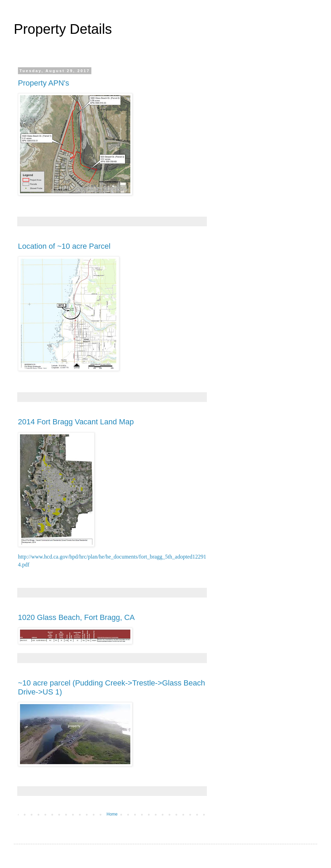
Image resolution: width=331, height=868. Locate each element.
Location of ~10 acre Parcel (64, 246)
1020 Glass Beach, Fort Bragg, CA (76, 617)
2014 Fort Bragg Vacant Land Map (76, 422)
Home (112, 814)
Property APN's (43, 83)
